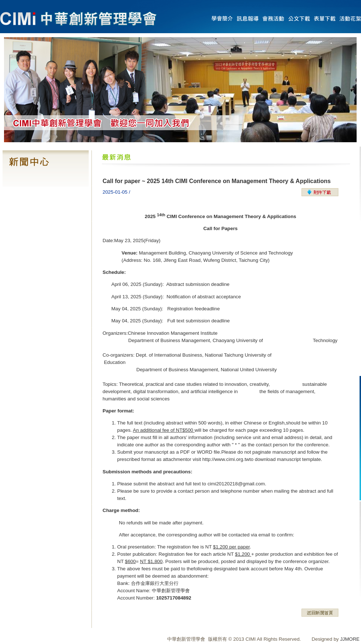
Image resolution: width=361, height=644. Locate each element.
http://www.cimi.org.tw (226, 459)
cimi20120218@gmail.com (236, 484)
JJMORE (350, 639)
